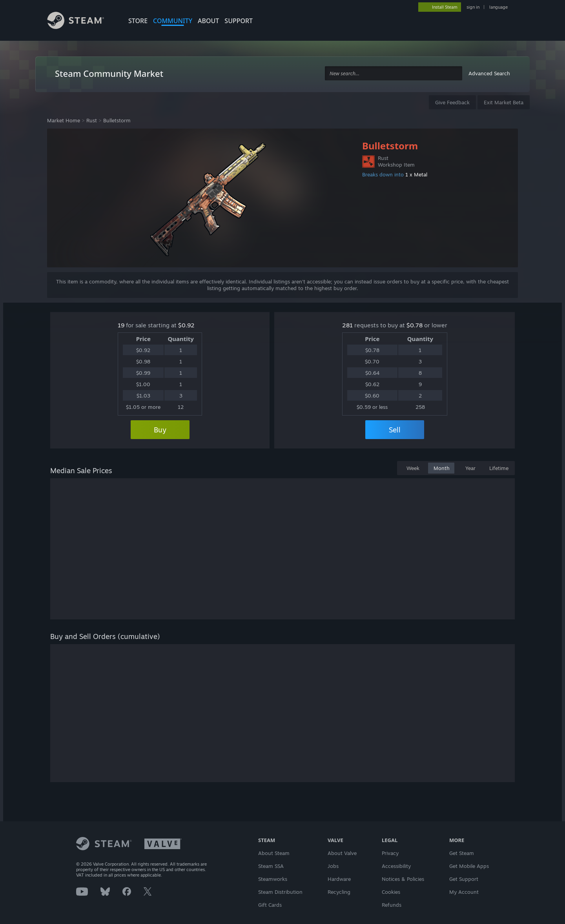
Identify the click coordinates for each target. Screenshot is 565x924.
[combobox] (394, 74)
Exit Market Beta (504, 102)
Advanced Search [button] (489, 73)
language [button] (498, 7)
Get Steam (462, 853)
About (208, 21)
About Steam (274, 853)
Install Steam (445, 7)
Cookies (391, 892)
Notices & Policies (403, 879)
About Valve (342, 853)
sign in (473, 7)
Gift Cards (270, 905)
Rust (92, 120)
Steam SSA (271, 866)
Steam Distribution (280, 892)
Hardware (339, 879)
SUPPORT (239, 21)
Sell (395, 430)
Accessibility (396, 866)
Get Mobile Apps (469, 866)
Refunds (392, 905)
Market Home (64, 120)
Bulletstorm (117, 120)
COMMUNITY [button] (173, 21)
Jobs (333, 866)
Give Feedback (452, 102)
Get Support (464, 879)
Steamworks (273, 879)
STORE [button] (138, 21)
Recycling (339, 892)
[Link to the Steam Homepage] (82, 22)
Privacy (390, 853)
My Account (464, 892)
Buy (160, 430)
